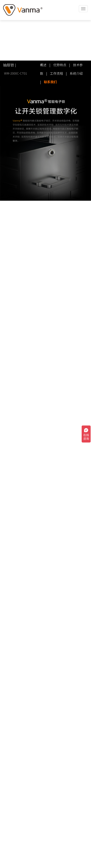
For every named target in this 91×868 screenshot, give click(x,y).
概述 (43, 65)
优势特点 (60, 65)
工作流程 (56, 73)
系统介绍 (76, 73)
